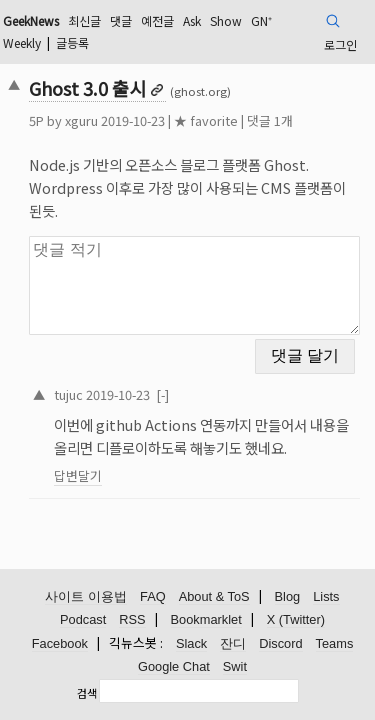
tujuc (68, 394)
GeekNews (31, 20)
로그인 (340, 44)
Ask (192, 20)
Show (226, 20)
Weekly (22, 42)
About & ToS (214, 596)
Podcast (83, 619)
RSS (132, 619)
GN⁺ (261, 20)
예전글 (157, 20)
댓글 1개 (270, 120)
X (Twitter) (296, 619)
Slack (191, 643)
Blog (288, 596)
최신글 (84, 20)
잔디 (233, 643)
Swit (235, 666)
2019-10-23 (118, 394)
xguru (81, 120)
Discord (280, 643)
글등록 (72, 42)
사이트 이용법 (86, 596)
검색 (87, 693)
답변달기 (78, 475)
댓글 (121, 20)
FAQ (153, 596)
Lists (326, 596)
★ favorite (206, 120)
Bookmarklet (206, 619)
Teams (335, 643)
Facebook (60, 643)
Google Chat (174, 666)
